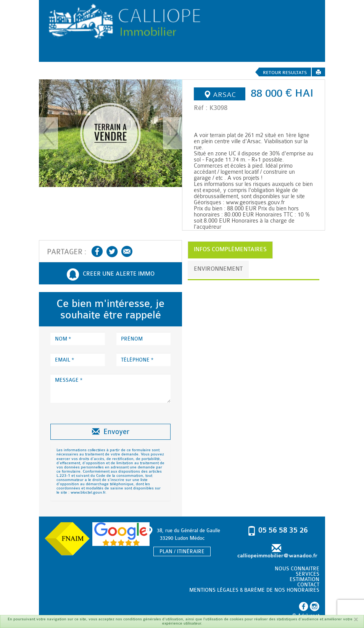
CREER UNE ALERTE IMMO (111, 274)
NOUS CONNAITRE (297, 569)
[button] (48, 133)
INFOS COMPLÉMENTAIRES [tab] (230, 249)
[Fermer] (356, 619)
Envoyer (111, 432)
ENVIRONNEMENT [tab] (218, 269)
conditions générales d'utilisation (153, 619)
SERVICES (308, 574)
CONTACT (308, 585)
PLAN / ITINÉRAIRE (182, 551)
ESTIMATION (304, 579)
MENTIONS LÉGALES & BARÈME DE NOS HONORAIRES (254, 590)
